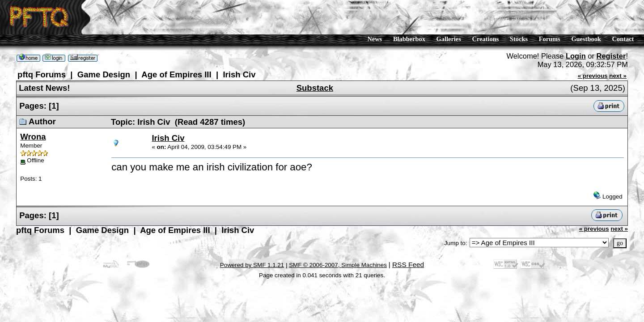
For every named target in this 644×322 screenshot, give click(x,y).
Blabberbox (409, 39)
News (375, 39)
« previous (593, 74)
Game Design (94, 74)
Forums (550, 39)
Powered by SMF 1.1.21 (254, 252)
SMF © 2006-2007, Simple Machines (340, 252)
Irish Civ (215, 74)
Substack (315, 86)
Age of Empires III (159, 74)
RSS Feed (408, 252)
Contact (623, 39)
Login (576, 56)
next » (618, 74)
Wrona (32, 134)
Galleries (449, 39)
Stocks (519, 39)
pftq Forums (39, 74)
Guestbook (586, 39)
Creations (486, 39)
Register (611, 56)
